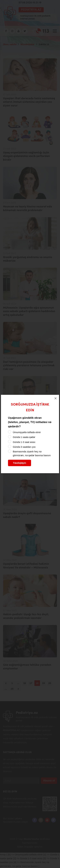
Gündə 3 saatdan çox (24, 447)
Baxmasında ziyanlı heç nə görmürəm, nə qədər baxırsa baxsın (32, 453)
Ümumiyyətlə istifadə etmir (27, 432)
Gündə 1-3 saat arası (24, 442)
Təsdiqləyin (20, 463)
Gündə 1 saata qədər (24, 437)
